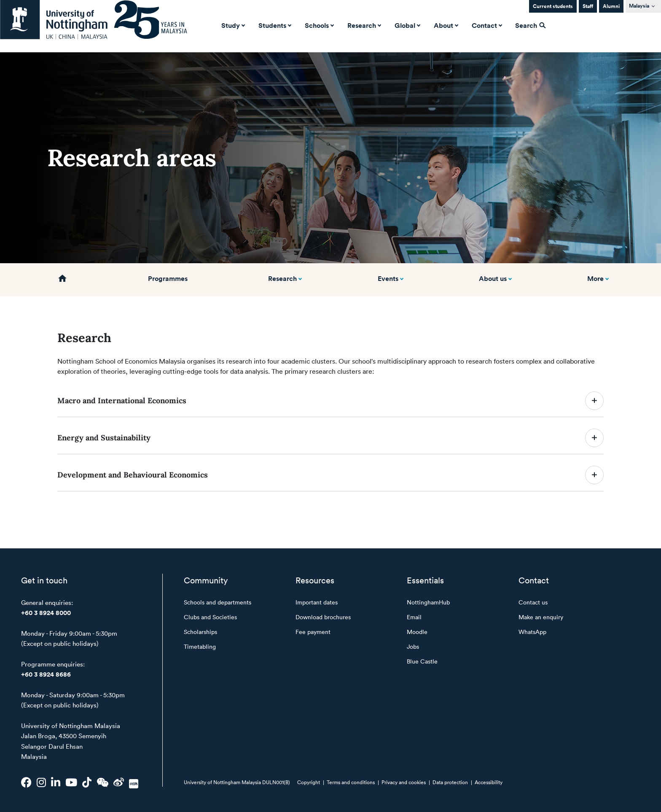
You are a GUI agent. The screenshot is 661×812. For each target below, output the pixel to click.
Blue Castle (422, 661)
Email (414, 617)
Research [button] (363, 25)
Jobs (413, 646)
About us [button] (493, 278)
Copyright (309, 782)
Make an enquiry (541, 617)
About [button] (445, 25)
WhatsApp (532, 632)
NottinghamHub (428, 602)
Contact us (533, 602)
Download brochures (323, 617)
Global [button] (407, 25)
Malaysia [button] (639, 6)
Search (531, 25)
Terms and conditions (351, 782)
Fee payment (313, 632)
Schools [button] (318, 25)
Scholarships (200, 632)
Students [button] (274, 25)
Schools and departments (218, 602)
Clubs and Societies (210, 617)
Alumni (611, 6)
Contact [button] (486, 25)
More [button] (595, 278)
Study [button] (232, 25)
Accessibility (489, 782)
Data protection (450, 782)
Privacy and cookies (404, 782)
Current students (553, 6)
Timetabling (200, 646)
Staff (588, 6)
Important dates (317, 602)
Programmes (168, 278)
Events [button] (388, 278)
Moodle (417, 632)
